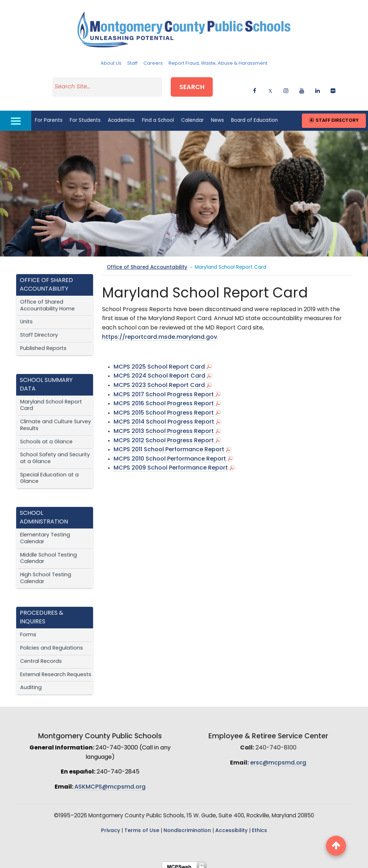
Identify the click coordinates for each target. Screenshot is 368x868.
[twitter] (270, 87)
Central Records (41, 657)
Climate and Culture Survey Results (56, 421)
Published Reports (43, 344)
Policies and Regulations (52, 644)
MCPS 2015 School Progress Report (164, 408)
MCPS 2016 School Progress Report (164, 399)
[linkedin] (318, 87)
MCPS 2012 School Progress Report (164, 436)
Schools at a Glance (46, 437)
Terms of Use (142, 826)
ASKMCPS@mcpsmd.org (110, 782)
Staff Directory (334, 116)
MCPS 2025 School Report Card (159, 362)
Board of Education (254, 116)
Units (26, 317)
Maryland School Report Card (51, 401)
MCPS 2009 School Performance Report (171, 463)
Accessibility (231, 826)
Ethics (259, 826)
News (217, 116)
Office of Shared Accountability (147, 263)
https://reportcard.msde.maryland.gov (160, 332)
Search (198, 86)
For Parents (49, 116)
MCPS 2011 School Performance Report (169, 445)
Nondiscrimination (187, 826)
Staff (132, 63)
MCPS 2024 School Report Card (159, 371)
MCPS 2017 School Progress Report (164, 390)
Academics (121, 116)
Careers (153, 63)
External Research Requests (56, 670)
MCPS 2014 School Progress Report (164, 417)
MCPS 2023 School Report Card (159, 381)
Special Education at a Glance (49, 474)
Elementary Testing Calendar (45, 534)
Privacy (111, 826)
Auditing (31, 683)
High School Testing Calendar (46, 574)
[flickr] (333, 87)
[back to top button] (336, 846)
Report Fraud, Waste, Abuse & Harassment (218, 63)
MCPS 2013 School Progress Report (164, 427)
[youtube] (302, 87)
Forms (28, 630)
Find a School (158, 116)
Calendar (192, 116)
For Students (85, 116)
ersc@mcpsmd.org (278, 758)
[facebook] (255, 87)
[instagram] (286, 87)
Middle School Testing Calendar (49, 554)
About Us (111, 63)
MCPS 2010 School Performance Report (170, 454)
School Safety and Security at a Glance (55, 454)
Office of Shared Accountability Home (47, 301)
